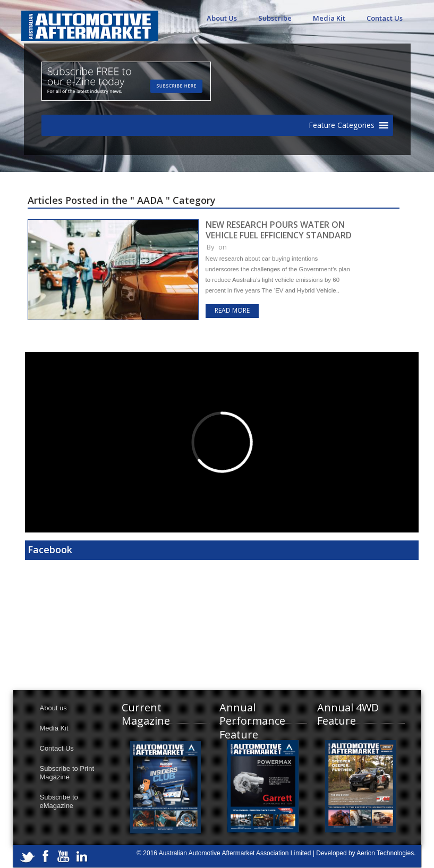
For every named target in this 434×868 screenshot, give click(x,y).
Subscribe (275, 18)
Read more (232, 310)
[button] (342, 125)
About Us (222, 18)
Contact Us (385, 18)
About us (53, 708)
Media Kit (329, 18)
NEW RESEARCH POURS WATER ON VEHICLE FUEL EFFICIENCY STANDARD (279, 230)
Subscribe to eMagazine (59, 801)
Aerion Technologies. (386, 853)
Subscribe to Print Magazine (67, 773)
